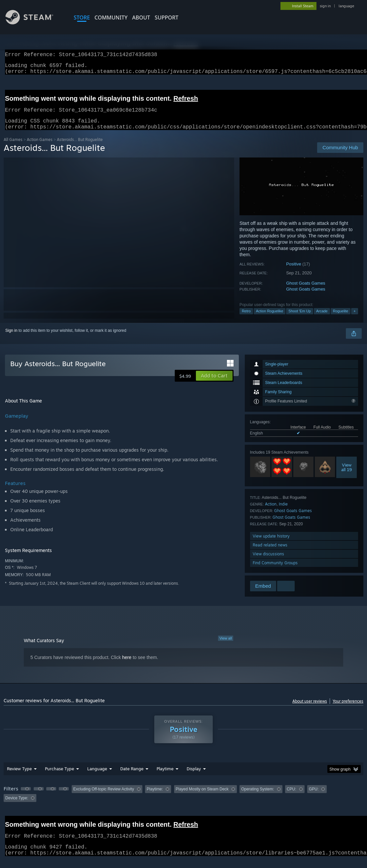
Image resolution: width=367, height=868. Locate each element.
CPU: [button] (292, 797)
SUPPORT (166, 17)
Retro (246, 319)
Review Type (19, 777)
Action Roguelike (270, 319)
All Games (13, 147)
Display (194, 777)
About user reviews (310, 709)
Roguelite (341, 319)
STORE (82, 17)
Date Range (132, 777)
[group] (184, 801)
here (127, 665)
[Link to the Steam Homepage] (34, 23)
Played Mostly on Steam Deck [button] (202, 797)
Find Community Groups (275, 571)
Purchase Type (59, 777)
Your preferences (348, 709)
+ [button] (354, 319)
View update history (271, 544)
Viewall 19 (347, 475)
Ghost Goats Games (306, 291)
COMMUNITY (111, 17)
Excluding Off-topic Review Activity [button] (104, 797)
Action (271, 512)
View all (226, 646)
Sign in (11, 338)
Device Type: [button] (17, 806)
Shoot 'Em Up (300, 319)
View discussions (268, 562)
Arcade (322, 319)
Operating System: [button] (257, 797)
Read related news (270, 553)
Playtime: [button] (155, 797)
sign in (325, 6)
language (346, 6)
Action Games (40, 147)
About (141, 17)
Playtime (165, 777)
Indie (283, 512)
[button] (214, 384)
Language (97, 777)
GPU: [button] (314, 797)
